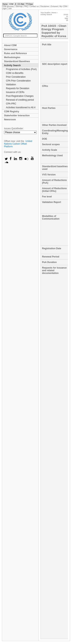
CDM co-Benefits (15, 73)
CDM (11, 4)
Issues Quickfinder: (14, 129)
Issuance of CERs (15, 92)
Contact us (34, 6)
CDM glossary (8, 6)
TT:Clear (29, 4)
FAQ (26, 6)
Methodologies (12, 57)
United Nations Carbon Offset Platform (18, 144)
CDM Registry (12, 112)
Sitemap (19, 6)
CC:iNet (21, 4)
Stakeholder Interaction (17, 116)
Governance (11, 49)
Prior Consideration (16, 77)
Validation (11, 85)
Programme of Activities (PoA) (21, 69)
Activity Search (12, 65)
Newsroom (10, 120)
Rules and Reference (15, 53)
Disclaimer (45, 6)
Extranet (54, 6)
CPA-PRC (11, 104)
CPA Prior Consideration (18, 81)
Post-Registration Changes (20, 96)
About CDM (10, 45)
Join (10, 9)
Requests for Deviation (18, 88)
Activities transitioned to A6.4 (21, 107)
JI (15, 4)
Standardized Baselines (17, 61)
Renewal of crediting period (20, 100)
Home (5, 4)
